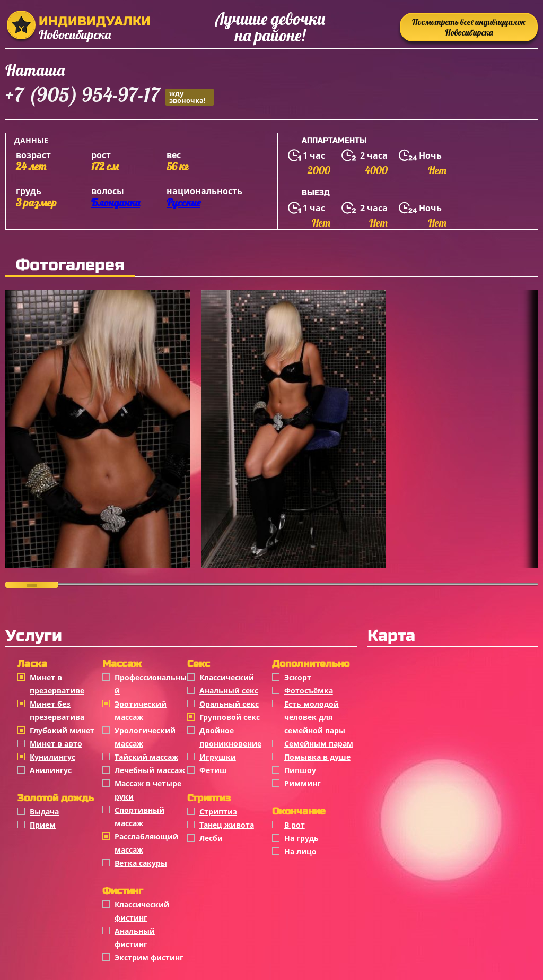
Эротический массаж (141, 710)
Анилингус (51, 770)
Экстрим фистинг (149, 957)
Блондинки (116, 202)
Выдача (44, 812)
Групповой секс (230, 717)
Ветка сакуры (141, 863)
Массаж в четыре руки (148, 790)
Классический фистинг (142, 911)
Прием (43, 825)
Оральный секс (229, 704)
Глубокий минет (62, 730)
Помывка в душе (317, 757)
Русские (183, 202)
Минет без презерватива (57, 710)
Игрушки (218, 757)
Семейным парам (319, 744)
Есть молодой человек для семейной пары (315, 717)
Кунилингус (52, 757)
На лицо (300, 851)
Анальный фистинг (135, 938)
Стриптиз (218, 812)
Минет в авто (56, 744)
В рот (295, 825)
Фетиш (213, 770)
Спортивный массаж (139, 817)
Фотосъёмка (309, 691)
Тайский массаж (146, 757)
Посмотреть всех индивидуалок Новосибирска (469, 27)
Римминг (303, 783)
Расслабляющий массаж (146, 843)
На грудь (301, 838)
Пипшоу (300, 770)
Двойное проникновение (230, 737)
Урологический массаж (145, 737)
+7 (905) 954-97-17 (110, 96)
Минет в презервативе (57, 684)
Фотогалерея (70, 265)
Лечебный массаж (150, 770)
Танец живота (227, 825)
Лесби (211, 838)
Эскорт (298, 677)
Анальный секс (229, 691)
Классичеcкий (227, 677)
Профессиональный (151, 684)
